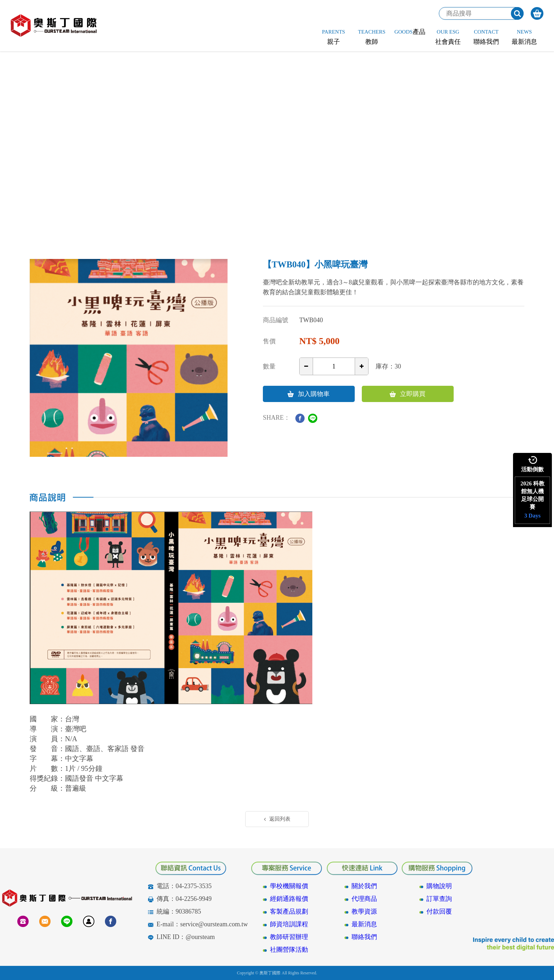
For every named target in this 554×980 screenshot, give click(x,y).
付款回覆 (439, 911)
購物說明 (439, 886)
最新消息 (364, 924)
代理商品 (364, 899)
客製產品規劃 (289, 911)
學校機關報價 (289, 886)
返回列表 (277, 819)
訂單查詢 (439, 899)
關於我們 (364, 886)
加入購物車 (309, 394)
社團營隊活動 (289, 950)
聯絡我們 (364, 937)
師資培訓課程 (289, 924)
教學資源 (364, 911)
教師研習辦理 (289, 937)
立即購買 (408, 394)
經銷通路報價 (289, 899)
